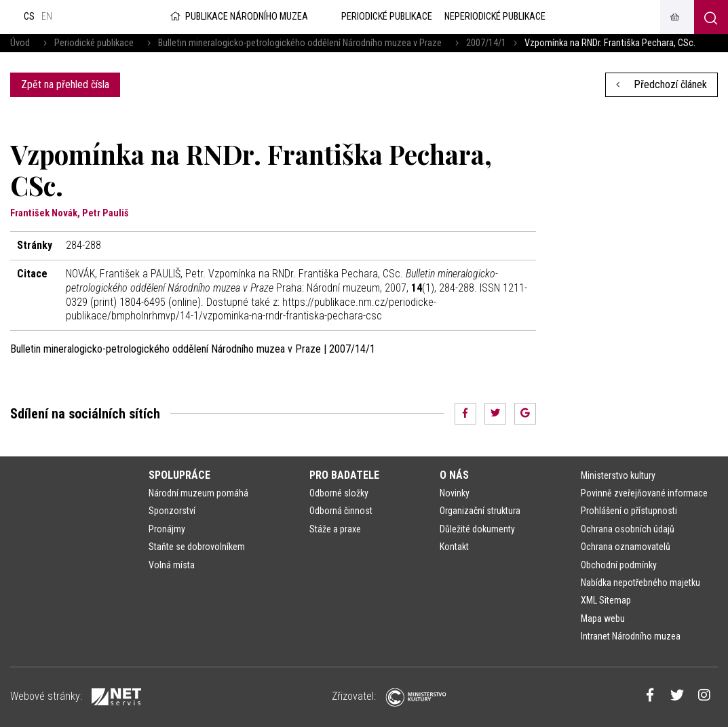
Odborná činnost (341, 511)
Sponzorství (172, 511)
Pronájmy (167, 529)
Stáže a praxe (335, 529)
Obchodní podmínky (619, 565)
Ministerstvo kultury (618, 475)
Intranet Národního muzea (631, 636)
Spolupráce (179, 475)
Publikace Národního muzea (238, 17)
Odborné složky (339, 493)
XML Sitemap (606, 600)
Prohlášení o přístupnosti (629, 511)
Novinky (455, 493)
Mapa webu (603, 618)
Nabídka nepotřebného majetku (640, 583)
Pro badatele (344, 475)
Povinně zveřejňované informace (644, 493)
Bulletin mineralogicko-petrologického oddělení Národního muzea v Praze (300, 43)
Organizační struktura (480, 511)
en (47, 17)
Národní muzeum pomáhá (198, 493)
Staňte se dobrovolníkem (197, 547)
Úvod (20, 43)
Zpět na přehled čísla (65, 84)
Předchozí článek (662, 84)
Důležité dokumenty (477, 529)
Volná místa (172, 565)
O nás (454, 475)
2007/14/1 (486, 43)
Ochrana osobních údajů (628, 529)
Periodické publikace (94, 43)
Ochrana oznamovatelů (626, 547)
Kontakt (454, 547)
